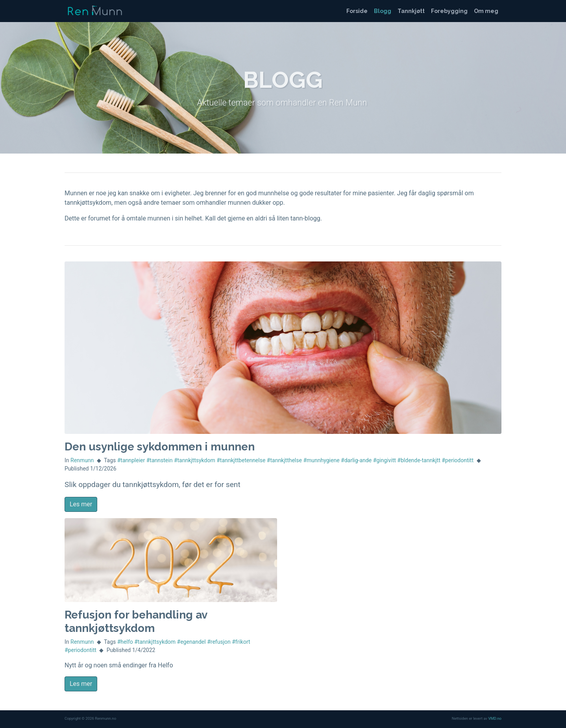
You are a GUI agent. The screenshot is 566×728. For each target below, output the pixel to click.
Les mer (81, 504)
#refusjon (219, 642)
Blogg (383, 11)
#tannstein (160, 460)
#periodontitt (458, 460)
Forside (357, 11)
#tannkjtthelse (284, 460)
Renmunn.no (94, 11)
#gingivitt (385, 460)
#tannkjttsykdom (195, 460)
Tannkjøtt (411, 11)
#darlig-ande (356, 460)
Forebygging (449, 11)
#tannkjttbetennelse (241, 460)
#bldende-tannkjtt (419, 460)
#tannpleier (131, 460)
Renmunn (82, 460)
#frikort (241, 642)
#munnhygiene (321, 460)
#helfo (125, 642)
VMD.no (495, 718)
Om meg (486, 11)
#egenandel (191, 642)
